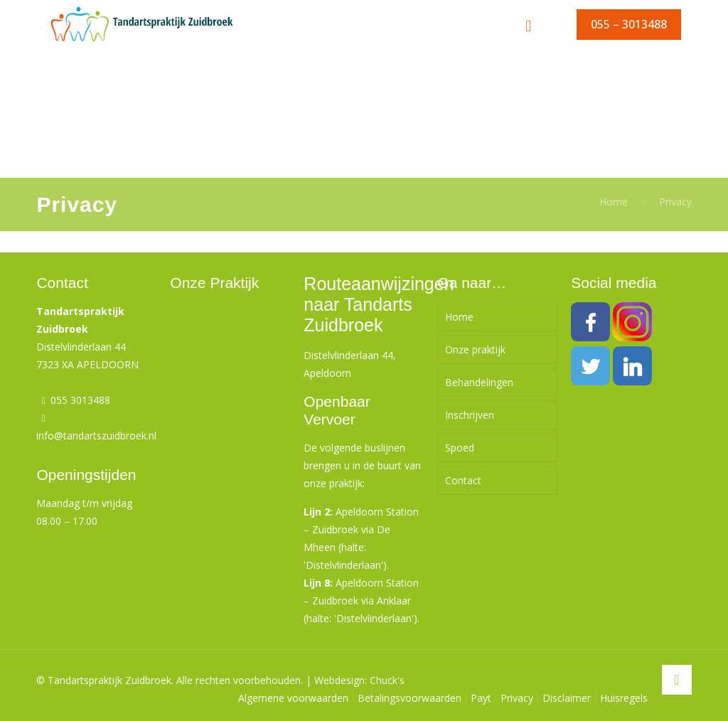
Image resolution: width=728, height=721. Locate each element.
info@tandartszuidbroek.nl (96, 436)
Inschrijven (470, 415)
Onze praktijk (475, 349)
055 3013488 (80, 400)
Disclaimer (567, 698)
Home (614, 202)
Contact (463, 480)
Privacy (675, 202)
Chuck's (387, 680)
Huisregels (624, 698)
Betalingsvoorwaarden (409, 698)
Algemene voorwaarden (293, 698)
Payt (481, 698)
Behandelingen (479, 382)
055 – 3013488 (629, 24)
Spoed (460, 448)
